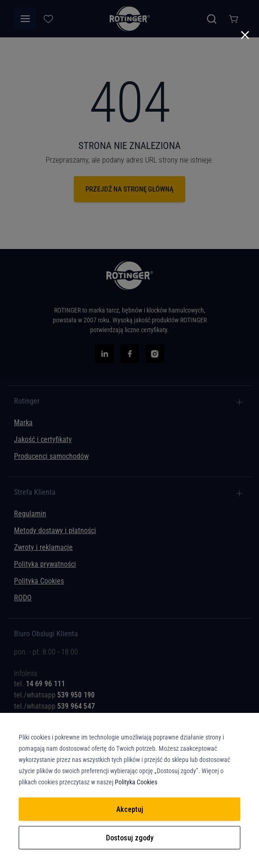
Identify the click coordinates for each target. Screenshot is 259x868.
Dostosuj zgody (130, 838)
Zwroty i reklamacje (43, 547)
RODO (23, 598)
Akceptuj (130, 809)
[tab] (129, 677)
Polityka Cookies (39, 581)
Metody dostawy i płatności (55, 530)
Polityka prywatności (45, 564)
